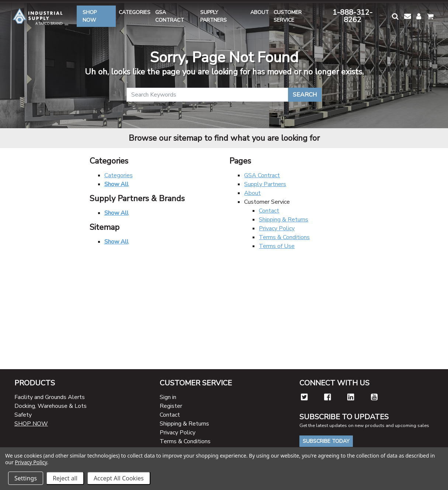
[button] (395, 16)
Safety (23, 415)
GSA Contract (262, 175)
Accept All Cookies (119, 478)
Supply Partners (265, 184)
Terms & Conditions (284, 237)
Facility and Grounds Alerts (50, 397)
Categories (119, 175)
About (252, 193)
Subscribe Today (326, 441)
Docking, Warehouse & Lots (51, 406)
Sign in (168, 397)
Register (171, 406)
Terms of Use (277, 246)
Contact (269, 211)
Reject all (65, 478)
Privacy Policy (277, 228)
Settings (26, 478)
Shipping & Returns (284, 220)
